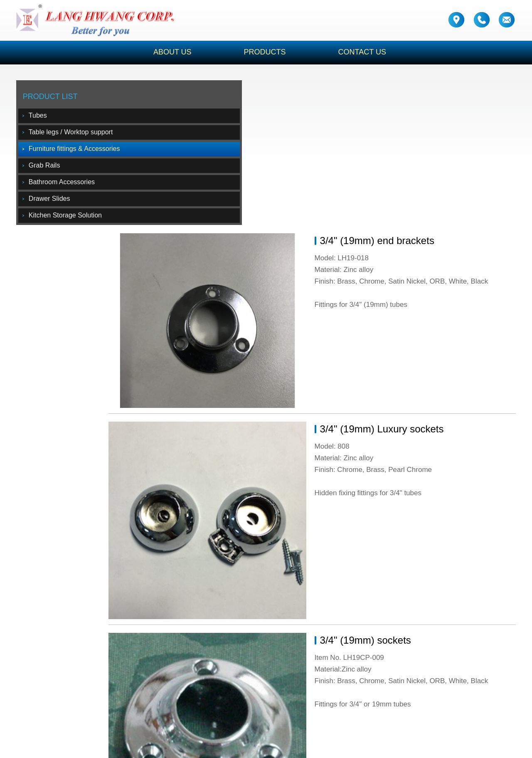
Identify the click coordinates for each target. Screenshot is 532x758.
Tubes (42, 118)
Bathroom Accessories (66, 185)
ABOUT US (159, 52)
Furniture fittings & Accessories (79, 152)
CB (370, 747)
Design (334, 747)
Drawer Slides (54, 201)
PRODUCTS (261, 52)
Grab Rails (49, 168)
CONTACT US (368, 52)
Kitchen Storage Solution (70, 218)
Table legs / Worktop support (75, 135)
